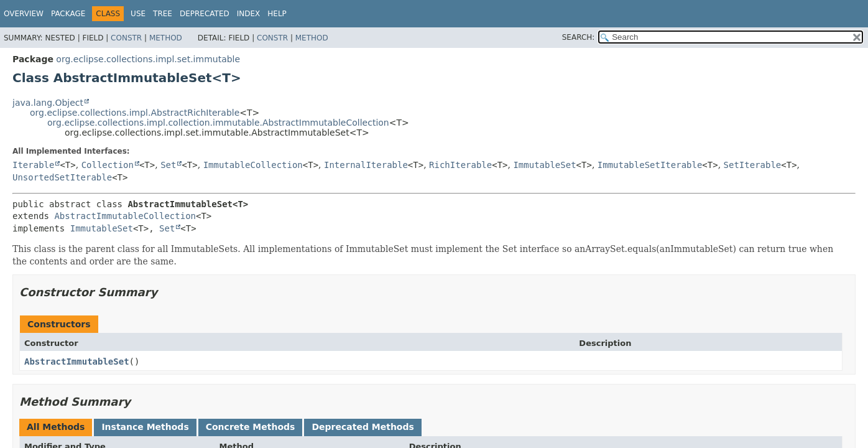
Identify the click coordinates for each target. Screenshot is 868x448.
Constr (126, 38)
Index (249, 14)
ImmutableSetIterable (650, 165)
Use (138, 14)
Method (166, 38)
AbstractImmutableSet (77, 362)
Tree (163, 14)
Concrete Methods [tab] (251, 427)
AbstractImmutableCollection (125, 216)
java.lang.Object (48, 103)
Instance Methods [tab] (145, 427)
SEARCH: (579, 37)
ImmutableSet (544, 165)
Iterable (33, 165)
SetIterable (753, 165)
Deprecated (205, 14)
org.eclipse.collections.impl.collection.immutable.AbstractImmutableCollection (218, 123)
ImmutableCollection (253, 165)
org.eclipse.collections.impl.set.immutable (148, 59)
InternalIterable (366, 165)
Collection (108, 165)
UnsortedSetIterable (62, 177)
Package (68, 14)
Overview (24, 14)
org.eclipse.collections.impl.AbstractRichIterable (135, 113)
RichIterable (460, 165)
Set (168, 165)
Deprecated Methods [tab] (362, 427)
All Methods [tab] (56, 427)
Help (277, 14)
